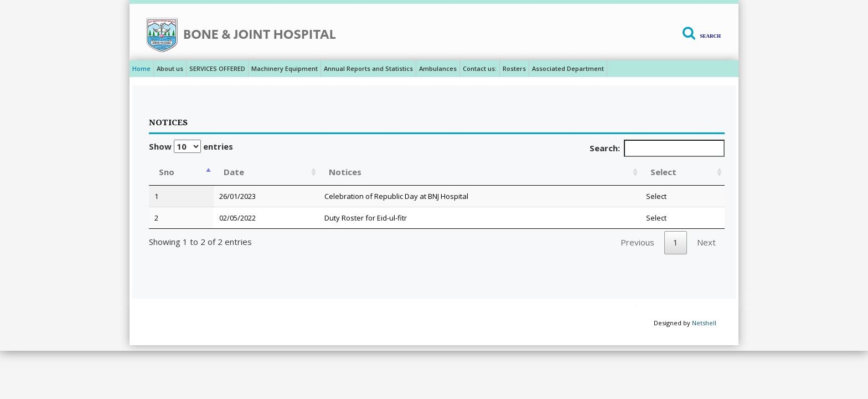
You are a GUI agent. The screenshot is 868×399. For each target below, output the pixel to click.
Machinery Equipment (285, 68)
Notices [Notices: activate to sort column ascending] (345, 172)
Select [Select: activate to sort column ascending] (663, 172)
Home (141, 68)
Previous (637, 242)
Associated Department (568, 68)
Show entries (191, 146)
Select (656, 196)
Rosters (514, 68)
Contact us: (480, 68)
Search (710, 36)
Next (706, 242)
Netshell (704, 323)
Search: (657, 149)
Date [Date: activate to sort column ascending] (234, 172)
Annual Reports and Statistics (368, 68)
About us (170, 68)
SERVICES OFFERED (217, 68)
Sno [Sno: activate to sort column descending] (167, 172)
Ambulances (438, 68)
